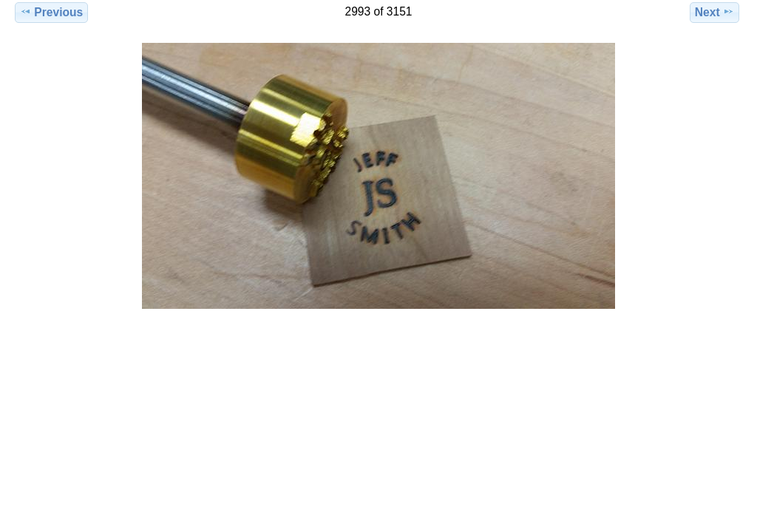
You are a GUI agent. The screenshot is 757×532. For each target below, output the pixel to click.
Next (714, 12)
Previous (51, 12)
